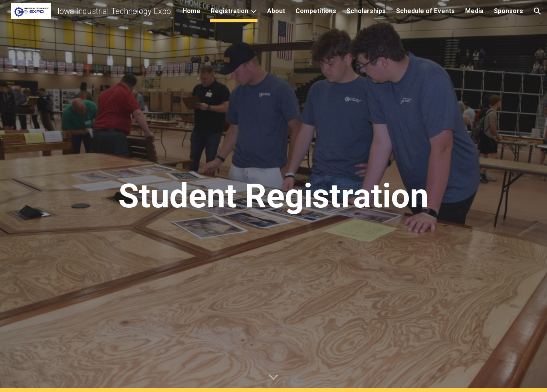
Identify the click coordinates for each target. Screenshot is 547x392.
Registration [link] (230, 11)
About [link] (276, 11)
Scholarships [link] (366, 11)
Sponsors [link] (508, 11)
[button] (537, 11)
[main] (273, 196)
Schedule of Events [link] (425, 11)
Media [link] (474, 11)
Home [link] (191, 11)
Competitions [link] (316, 11)
